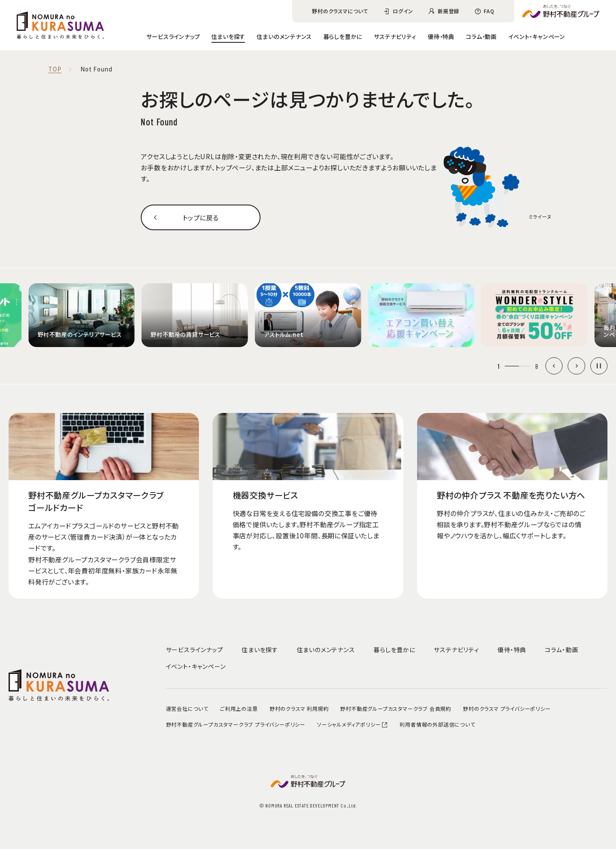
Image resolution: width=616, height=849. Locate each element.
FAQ (489, 11)
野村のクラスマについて (340, 11)
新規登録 (449, 11)
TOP (55, 69)
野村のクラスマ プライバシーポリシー (507, 708)
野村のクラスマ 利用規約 (299, 708)
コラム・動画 (481, 36)
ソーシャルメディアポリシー (352, 724)
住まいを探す (228, 36)
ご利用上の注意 (239, 708)
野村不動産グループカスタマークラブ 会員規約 (396, 708)
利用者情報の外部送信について (437, 724)
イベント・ (537, 36)
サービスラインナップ (173, 36)
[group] (81, 315)
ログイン (403, 11)
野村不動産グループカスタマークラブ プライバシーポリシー (236, 724)
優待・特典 (441, 36)
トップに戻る (201, 217)
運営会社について (187, 708)
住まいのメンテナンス (284, 36)
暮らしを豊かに (343, 36)
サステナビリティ (395, 36)
